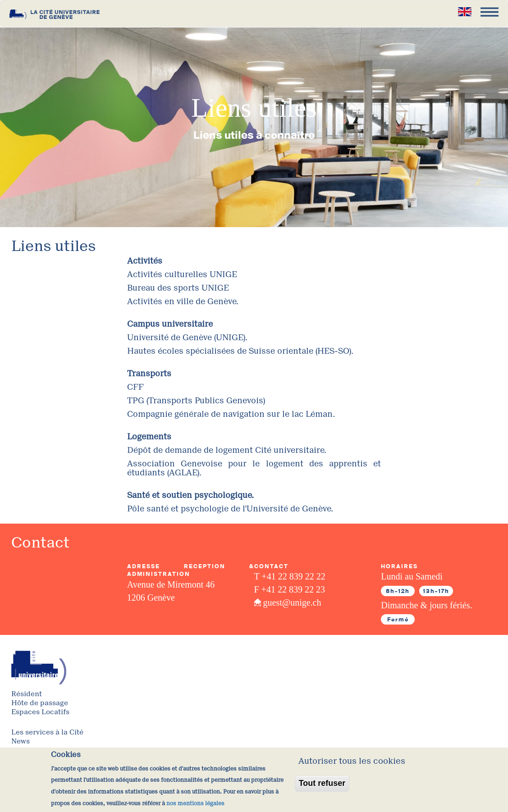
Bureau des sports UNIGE (178, 288)
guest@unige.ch (292, 602)
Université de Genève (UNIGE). (187, 338)
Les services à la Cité (47, 732)
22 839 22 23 (301, 589)
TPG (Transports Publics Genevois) (196, 401)
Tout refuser (322, 789)
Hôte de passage (40, 703)
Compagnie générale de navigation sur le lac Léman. (231, 414)
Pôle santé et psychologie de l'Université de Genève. (230, 509)
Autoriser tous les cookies (352, 767)
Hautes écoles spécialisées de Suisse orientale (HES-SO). (240, 351)
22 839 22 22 (302, 576)
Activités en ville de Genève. (183, 301)
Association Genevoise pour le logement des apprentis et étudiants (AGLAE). (254, 468)
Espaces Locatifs (40, 712)
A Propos (26, 750)
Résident (27, 694)
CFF (135, 387)
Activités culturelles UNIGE (182, 274)
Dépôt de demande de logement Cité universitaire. (227, 450)
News (21, 741)
